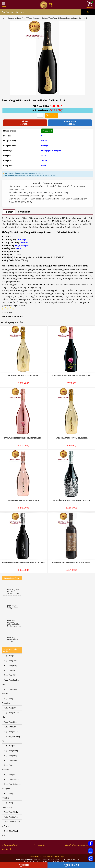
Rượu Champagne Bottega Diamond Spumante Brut (23, 563)
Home (4, 18)
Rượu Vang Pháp (11, 665)
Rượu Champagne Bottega (38, 18)
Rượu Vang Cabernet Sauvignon (11, 786)
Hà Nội (24, 865)
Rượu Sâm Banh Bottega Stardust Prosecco (71, 500)
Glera (44, 166)
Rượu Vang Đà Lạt (11, 732)
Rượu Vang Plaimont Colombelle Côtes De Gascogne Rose (14, 623)
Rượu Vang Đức (10, 708)
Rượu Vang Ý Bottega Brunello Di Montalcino (71, 563)
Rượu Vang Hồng (11, 755)
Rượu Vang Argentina (7, 701)
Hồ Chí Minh (71, 865)
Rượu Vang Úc (10, 670)
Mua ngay (51, 115)
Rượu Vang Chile (10, 661)
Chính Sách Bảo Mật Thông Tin (11, 824)
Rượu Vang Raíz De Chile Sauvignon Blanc (13, 592)
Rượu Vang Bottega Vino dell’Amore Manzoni (23, 438)
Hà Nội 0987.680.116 (25, 123)
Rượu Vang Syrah (11, 817)
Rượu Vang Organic (12, 779)
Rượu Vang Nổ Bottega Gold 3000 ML (23, 376)
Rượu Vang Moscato (7, 767)
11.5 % (44, 156)
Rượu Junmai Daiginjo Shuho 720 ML (13, 607)
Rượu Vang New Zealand (9, 691)
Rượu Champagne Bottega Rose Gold (23, 500)
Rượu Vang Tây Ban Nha (11, 682)
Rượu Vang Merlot (11, 812)
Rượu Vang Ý (22, 18)
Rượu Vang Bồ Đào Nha (10, 715)
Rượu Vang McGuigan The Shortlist (13, 639)
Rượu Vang (12, 18)
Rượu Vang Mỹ (10, 675)
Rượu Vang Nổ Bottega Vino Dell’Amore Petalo (72, 376)
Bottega (45, 146)
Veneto (44, 141)
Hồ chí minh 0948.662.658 (70, 123)
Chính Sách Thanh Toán (10, 833)
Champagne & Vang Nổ (51, 151)
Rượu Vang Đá (10, 774)
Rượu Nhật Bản (10, 727)
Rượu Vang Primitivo (7, 796)
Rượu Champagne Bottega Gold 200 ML (71, 438)
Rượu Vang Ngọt (10, 760)
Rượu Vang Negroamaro (7, 805)
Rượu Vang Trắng (11, 751)
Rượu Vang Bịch (10, 722)
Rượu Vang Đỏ (10, 746)
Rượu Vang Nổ (22, 245)
